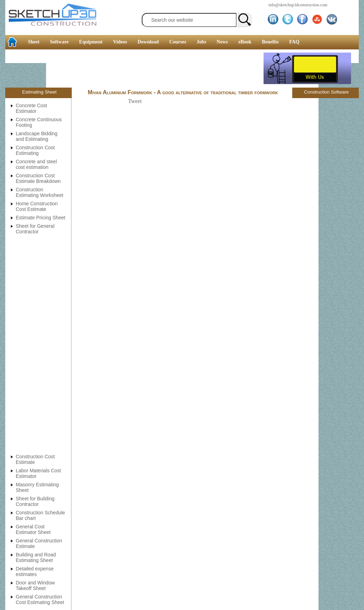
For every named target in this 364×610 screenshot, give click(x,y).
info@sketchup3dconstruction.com (298, 5)
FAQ (295, 42)
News (222, 42)
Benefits (270, 42)
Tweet (135, 101)
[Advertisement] (134, 68)
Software (59, 42)
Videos (120, 42)
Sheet (34, 42)
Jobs (201, 42)
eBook (245, 42)
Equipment (91, 42)
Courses (178, 42)
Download (148, 42)
